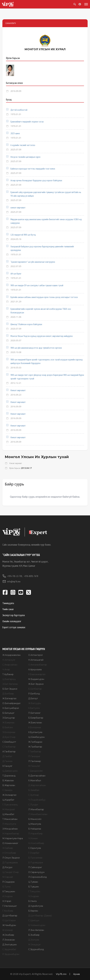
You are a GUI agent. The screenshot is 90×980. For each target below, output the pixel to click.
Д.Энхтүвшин (10, 945)
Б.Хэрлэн (33, 911)
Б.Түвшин (34, 887)
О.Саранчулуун (36, 872)
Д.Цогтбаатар (10, 916)
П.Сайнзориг (35, 867)
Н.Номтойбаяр (36, 843)
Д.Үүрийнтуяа (36, 906)
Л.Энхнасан (9, 940)
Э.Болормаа (9, 732)
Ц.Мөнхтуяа (35, 824)
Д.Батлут (33, 698)
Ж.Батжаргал (9, 698)
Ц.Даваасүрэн (10, 771)
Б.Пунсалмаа (35, 858)
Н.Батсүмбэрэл (11, 708)
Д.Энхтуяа (34, 940)
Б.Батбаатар (35, 689)
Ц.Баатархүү (9, 679)
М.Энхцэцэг (34, 945)
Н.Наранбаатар (11, 834)
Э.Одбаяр (8, 848)
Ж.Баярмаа (8, 723)
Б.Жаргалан (9, 785)
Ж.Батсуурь (34, 703)
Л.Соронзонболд (37, 877)
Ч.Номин (33, 838)
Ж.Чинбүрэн (9, 925)
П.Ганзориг (34, 756)
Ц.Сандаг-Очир (11, 872)
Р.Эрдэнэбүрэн (11, 954)
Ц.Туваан (33, 882)
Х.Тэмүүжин (9, 891)
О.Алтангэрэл (35, 655)
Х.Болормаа (35, 727)
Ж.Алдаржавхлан (11, 655)
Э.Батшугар (9, 718)
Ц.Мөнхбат (8, 814)
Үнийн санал (8, 609)
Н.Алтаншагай (36, 660)
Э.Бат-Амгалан (10, 684)
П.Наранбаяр (35, 834)
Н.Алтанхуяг (9, 660)
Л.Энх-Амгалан (36, 930)
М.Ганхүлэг (34, 766)
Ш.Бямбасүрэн (36, 737)
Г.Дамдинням (35, 771)
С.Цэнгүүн (34, 920)
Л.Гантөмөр (35, 761)
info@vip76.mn (11, 581)
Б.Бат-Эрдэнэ (10, 689)
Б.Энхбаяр (34, 935)
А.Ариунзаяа (35, 670)
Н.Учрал (7, 901)
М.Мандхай (9, 809)
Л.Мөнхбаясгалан (38, 814)
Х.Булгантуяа (35, 732)
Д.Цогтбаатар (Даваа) (40, 916)
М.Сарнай (8, 877)
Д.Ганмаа (7, 761)
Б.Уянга (32, 901)
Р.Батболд (34, 694)
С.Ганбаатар (9, 747)
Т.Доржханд (9, 776)
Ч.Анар (6, 670)
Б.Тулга (6, 887)
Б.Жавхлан (8, 781)
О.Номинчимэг (10, 843)
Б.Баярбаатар (36, 718)
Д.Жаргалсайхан (37, 785)
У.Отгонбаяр (9, 853)
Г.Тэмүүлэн (34, 891)
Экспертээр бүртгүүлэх (14, 615)
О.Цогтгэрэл (9, 920)
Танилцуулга (8, 603)
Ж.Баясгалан (35, 723)
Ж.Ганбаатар (35, 747)
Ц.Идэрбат (8, 800)
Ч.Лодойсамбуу (37, 800)
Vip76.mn (61, 974)
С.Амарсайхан (10, 665)
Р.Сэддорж (8, 882)
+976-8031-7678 (31, 576)
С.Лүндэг (33, 805)
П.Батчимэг (34, 713)
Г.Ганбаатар (35, 752)
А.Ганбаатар (9, 752)
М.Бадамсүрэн (36, 679)
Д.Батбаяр (8, 694)
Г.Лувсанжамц (10, 805)
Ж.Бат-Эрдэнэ (36, 684)
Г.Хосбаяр (8, 911)
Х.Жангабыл (35, 781)
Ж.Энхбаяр (8, 935)
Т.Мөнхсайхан (10, 819)
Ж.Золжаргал (9, 795)
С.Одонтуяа (35, 848)
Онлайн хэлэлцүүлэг (12, 621)
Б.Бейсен (8, 727)
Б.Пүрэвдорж (36, 863)
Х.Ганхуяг (7, 766)
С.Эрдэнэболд (36, 949)
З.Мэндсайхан (10, 829)
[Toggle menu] (85, 4)
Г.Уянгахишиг (10, 906)
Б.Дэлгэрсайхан (37, 776)
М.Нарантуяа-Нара (13, 838)
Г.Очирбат (34, 853)
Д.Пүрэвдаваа (10, 863)
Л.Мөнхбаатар (36, 809)
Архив (76, 974)
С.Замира (7, 790)
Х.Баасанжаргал (37, 674)
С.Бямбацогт (9, 742)
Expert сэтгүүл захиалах (14, 627)
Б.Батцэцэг (8, 713)
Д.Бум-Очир (9, 737)
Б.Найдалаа (35, 829)
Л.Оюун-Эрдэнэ (11, 858)
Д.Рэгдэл (7, 867)
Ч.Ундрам (34, 896)
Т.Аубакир (8, 674)
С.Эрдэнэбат (9, 949)
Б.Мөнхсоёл (35, 819)
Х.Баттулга (34, 708)
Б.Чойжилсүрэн (37, 925)
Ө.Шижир (8, 930)
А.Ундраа (7, 896)
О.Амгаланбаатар (38, 665)
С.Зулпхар (34, 795)
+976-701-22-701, (13, 576)
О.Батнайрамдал (11, 703)
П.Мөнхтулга (9, 824)
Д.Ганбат (7, 756)
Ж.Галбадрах (35, 742)
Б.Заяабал (34, 790)
